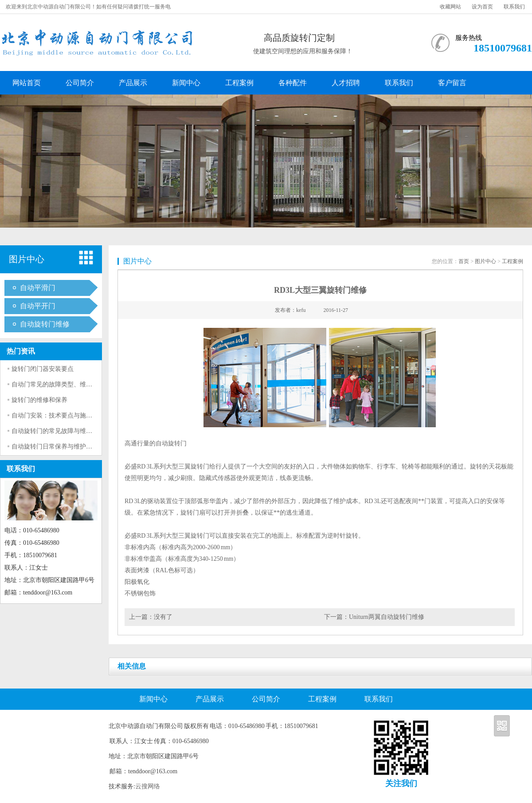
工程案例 (239, 83)
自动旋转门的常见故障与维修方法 (58, 431)
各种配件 (293, 83)
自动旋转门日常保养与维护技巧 (55, 447)
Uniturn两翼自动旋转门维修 (387, 617)
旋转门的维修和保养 (39, 400)
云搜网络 (148, 786)
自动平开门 (38, 306)
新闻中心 (186, 83)
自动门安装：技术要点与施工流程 (58, 415)
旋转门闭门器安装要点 (43, 369)
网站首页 (27, 83)
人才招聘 (346, 83)
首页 (464, 261)
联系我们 (514, 7)
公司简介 (80, 83)
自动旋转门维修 (45, 324)
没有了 (163, 617)
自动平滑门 (38, 288)
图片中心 (485, 261)
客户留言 (452, 83)
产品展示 (133, 83)
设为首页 (482, 7)
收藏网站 (450, 7)
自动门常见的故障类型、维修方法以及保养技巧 (77, 384)
